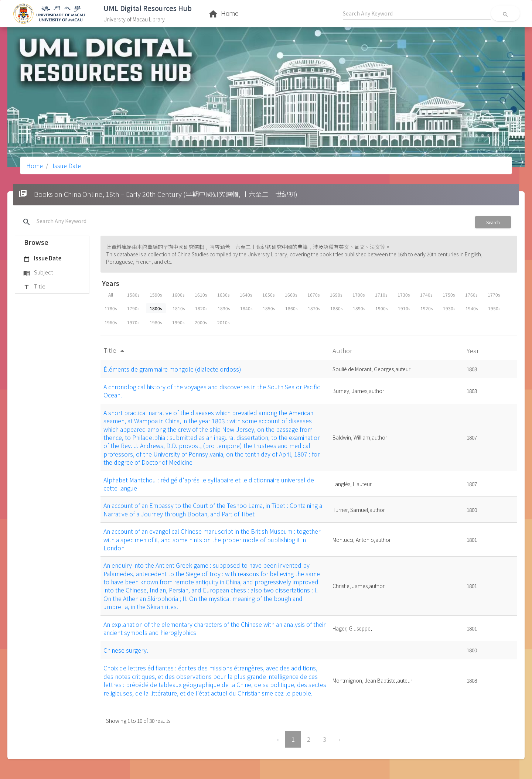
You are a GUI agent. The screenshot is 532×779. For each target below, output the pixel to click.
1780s (111, 308)
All (111, 295)
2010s (223, 322)
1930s (449, 308)
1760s (471, 295)
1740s (426, 295)
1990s (178, 322)
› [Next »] (340, 739)
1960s (111, 322)
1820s (201, 308)
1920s (427, 308)
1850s (269, 308)
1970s (133, 322)
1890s (359, 308)
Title (34, 287)
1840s (246, 308)
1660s (291, 295)
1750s (449, 295)
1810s (179, 308)
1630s (223, 295)
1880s (336, 308)
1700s (359, 295)
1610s (201, 295)
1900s (381, 308)
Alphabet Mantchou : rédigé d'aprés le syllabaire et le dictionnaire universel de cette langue (209, 484)
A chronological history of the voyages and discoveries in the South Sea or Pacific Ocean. (212, 391)
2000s (201, 322)
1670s (313, 295)
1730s (404, 295)
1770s (494, 295)
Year (473, 350)
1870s (314, 308)
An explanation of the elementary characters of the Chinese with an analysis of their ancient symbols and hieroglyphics (214, 628)
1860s (291, 308)
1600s (178, 295)
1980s (156, 322)
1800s (156, 308)
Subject (38, 273)
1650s (268, 295)
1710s (381, 295)
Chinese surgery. (126, 650)
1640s (246, 295)
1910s (404, 308)
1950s (494, 308)
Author (343, 350)
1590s (156, 295)
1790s (133, 308)
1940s (472, 308)
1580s (133, 295)
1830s (224, 308)
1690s (336, 295)
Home (35, 165)
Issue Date (66, 165)
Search (493, 222)
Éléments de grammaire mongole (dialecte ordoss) (172, 369)
